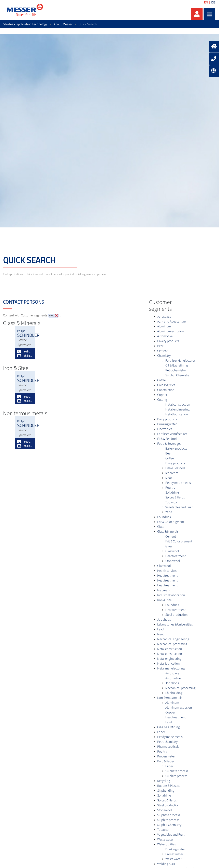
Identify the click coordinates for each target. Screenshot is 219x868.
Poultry (170, 488)
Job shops (164, 620)
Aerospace (164, 317)
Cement (163, 351)
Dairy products (167, 419)
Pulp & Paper (166, 761)
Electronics (165, 429)
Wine (169, 512)
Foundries (164, 517)
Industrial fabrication (171, 595)
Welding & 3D (166, 864)
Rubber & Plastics (169, 786)
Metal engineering (177, 409)
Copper (162, 395)
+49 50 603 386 (25, 351)
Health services (167, 571)
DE (213, 2)
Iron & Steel (165, 600)
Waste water (165, 839)
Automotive (165, 336)
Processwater (166, 756)
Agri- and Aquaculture (171, 322)
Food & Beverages (169, 444)
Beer (160, 346)
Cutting (162, 400)
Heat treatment (176, 556)
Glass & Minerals (168, 532)
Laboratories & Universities (175, 624)
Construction (166, 390)
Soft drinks (172, 493)
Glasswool (172, 551)
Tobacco (171, 502)
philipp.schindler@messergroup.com (25, 356)
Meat (169, 478)
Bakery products (168, 341)
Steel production (177, 615)
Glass (161, 527)
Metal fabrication (177, 414)
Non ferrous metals (170, 698)
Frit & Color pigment (171, 522)
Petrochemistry (176, 370)
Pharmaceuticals (168, 747)
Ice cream (172, 473)
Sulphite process (176, 776)
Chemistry (164, 356)
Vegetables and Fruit (179, 507)
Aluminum (164, 326)
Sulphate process (177, 771)
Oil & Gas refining (177, 365)
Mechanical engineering (173, 639)
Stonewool (173, 561)
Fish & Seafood (167, 439)
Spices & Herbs (175, 497)
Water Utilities (166, 844)
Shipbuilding (174, 693)
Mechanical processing (172, 644)
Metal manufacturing (171, 668)
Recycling (164, 781)
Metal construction (178, 405)
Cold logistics (166, 385)
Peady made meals (178, 483)
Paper (161, 732)
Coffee (162, 380)
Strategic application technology (25, 24)
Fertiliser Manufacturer (180, 361)
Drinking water (167, 424)
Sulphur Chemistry (177, 375)
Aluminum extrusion (171, 331)
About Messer (63, 24)
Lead (160, 629)
